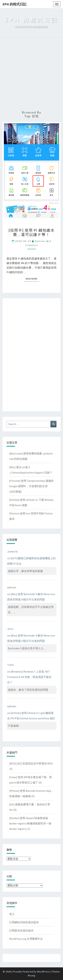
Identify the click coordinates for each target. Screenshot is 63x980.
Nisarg (32, 975)
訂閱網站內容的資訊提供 (24, 922)
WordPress (44, 972)
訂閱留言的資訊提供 (21, 930)
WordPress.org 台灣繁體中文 (26, 939)
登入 (12, 914)
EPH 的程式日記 (14, 4)
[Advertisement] (32, 74)
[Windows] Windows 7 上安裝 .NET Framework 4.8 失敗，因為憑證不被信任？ (29, 677)
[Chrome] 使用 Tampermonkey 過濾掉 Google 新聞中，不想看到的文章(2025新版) (31, 486)
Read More (33, 279)
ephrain (40, 241)
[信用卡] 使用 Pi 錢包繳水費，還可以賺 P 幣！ (32, 232)
